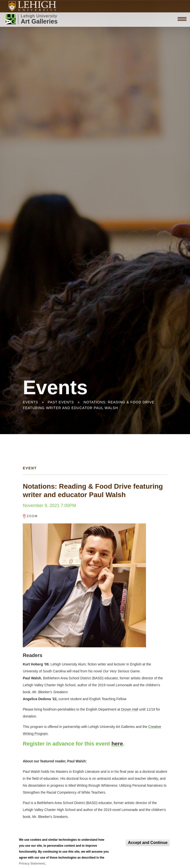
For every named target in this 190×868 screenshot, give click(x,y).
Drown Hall (130, 709)
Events (30, 402)
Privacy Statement (32, 864)
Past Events (61, 402)
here (117, 744)
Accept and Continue (148, 843)
